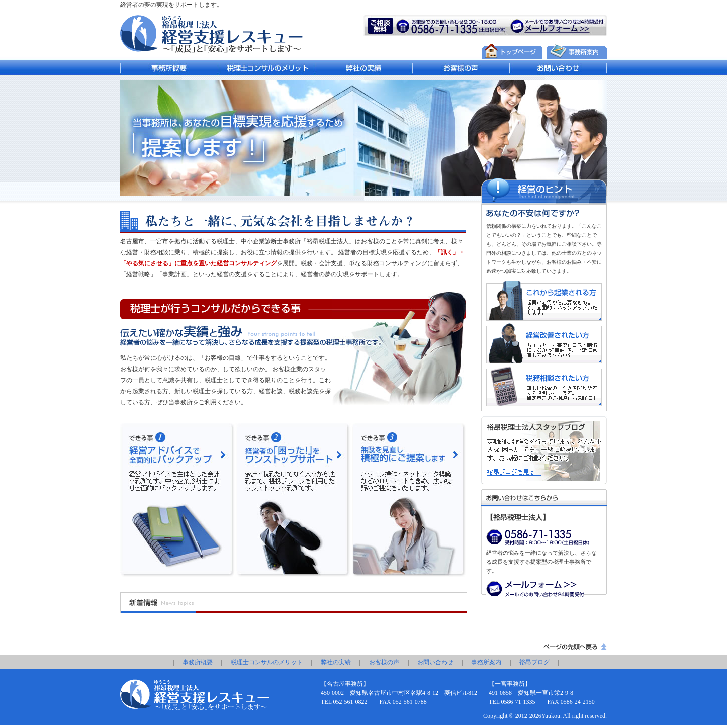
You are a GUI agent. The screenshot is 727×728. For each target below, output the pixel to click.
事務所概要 (198, 662)
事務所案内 (486, 662)
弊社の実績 (336, 662)
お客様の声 (384, 662)
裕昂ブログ (534, 662)
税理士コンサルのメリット (267, 662)
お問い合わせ (435, 662)
